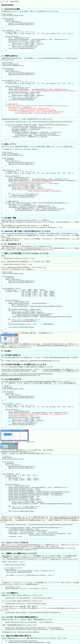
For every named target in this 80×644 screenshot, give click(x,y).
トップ (2, 1)
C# (7, 1)
